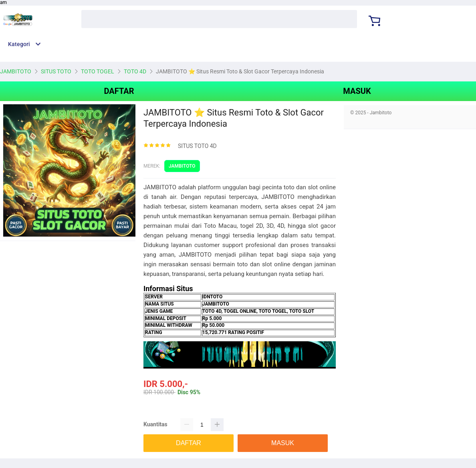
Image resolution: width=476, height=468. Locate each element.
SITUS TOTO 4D (197, 146)
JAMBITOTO (182, 166)
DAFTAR (119, 91)
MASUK (357, 91)
